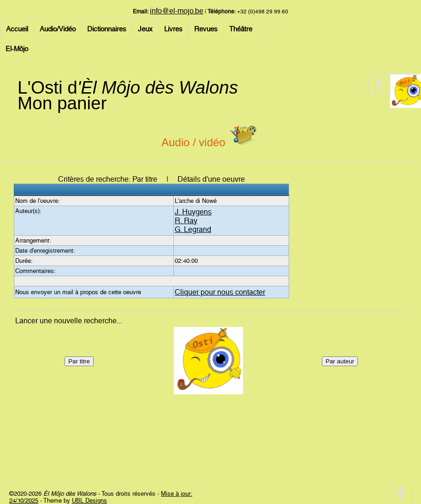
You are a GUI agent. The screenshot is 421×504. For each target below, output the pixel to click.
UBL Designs (89, 501)
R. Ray (186, 221)
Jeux (145, 29)
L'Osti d (128, 87)
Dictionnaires (107, 29)
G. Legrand (193, 229)
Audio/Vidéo (58, 29)
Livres (173, 29)
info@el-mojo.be (177, 11)
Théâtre (241, 29)
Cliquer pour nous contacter (220, 292)
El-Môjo (17, 49)
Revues (206, 29)
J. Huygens (193, 212)
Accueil (17, 29)
